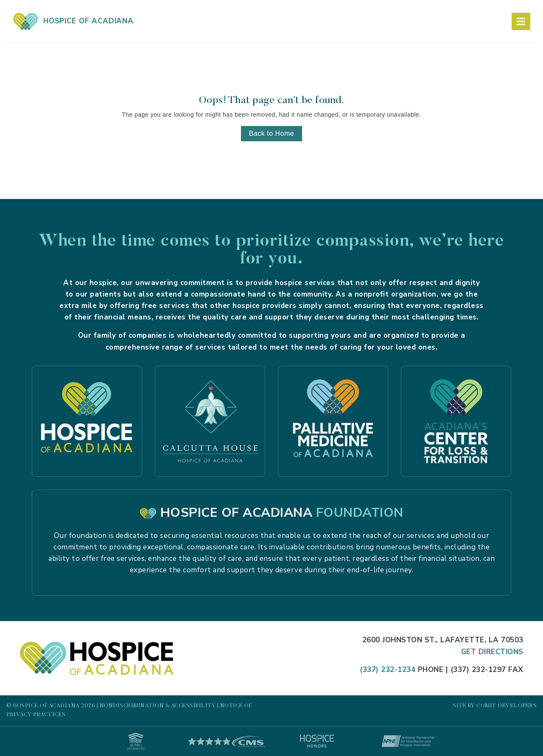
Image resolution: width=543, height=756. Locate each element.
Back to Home (271, 133)
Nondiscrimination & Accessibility (158, 706)
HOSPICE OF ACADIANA (73, 21)
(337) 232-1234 (388, 670)
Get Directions (492, 652)
